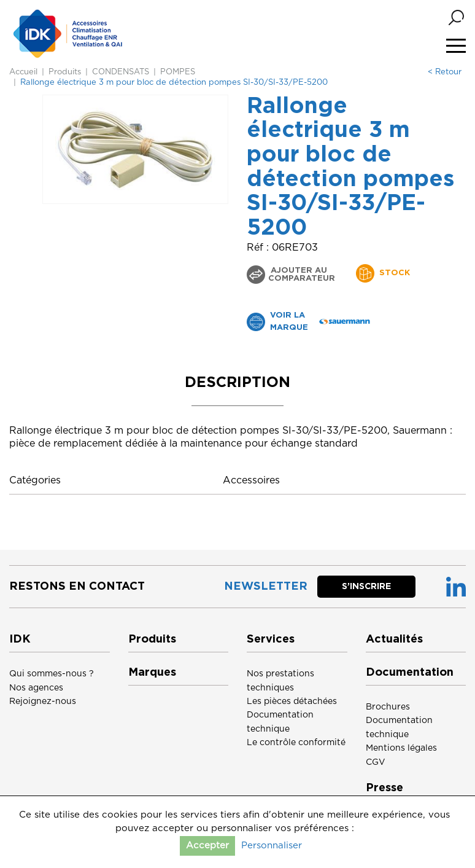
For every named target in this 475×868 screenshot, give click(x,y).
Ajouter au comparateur (302, 275)
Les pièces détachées (292, 702)
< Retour (445, 72)
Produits (65, 72)
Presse (384, 788)
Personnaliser (272, 846)
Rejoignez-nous (43, 702)
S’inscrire (366, 587)
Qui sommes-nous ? (52, 674)
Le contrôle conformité (296, 743)
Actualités (394, 639)
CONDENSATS (121, 72)
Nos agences (36, 688)
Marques (152, 673)
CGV (376, 762)
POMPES (178, 72)
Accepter (207, 846)
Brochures (388, 707)
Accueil (23, 72)
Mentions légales (401, 748)
